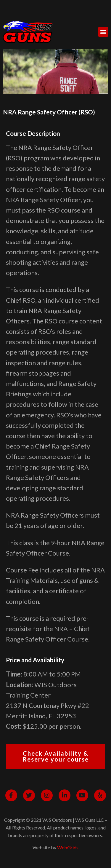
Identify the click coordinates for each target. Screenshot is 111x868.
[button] (103, 32)
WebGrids (68, 847)
